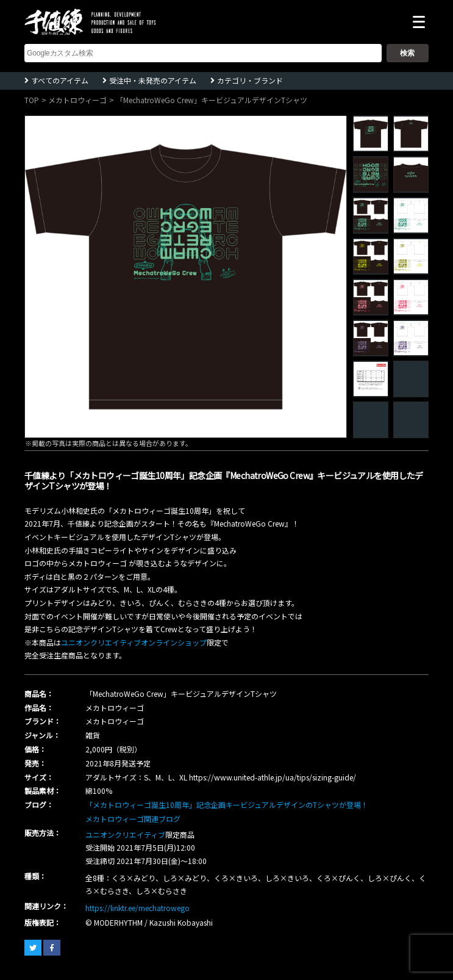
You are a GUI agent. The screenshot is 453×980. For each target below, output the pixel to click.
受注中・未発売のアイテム (153, 80)
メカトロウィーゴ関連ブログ (133, 819)
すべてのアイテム (60, 80)
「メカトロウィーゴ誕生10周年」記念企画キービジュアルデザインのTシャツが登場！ (227, 805)
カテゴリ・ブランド (250, 80)
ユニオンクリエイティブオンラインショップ (134, 642)
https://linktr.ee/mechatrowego (137, 908)
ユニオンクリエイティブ (125, 834)
